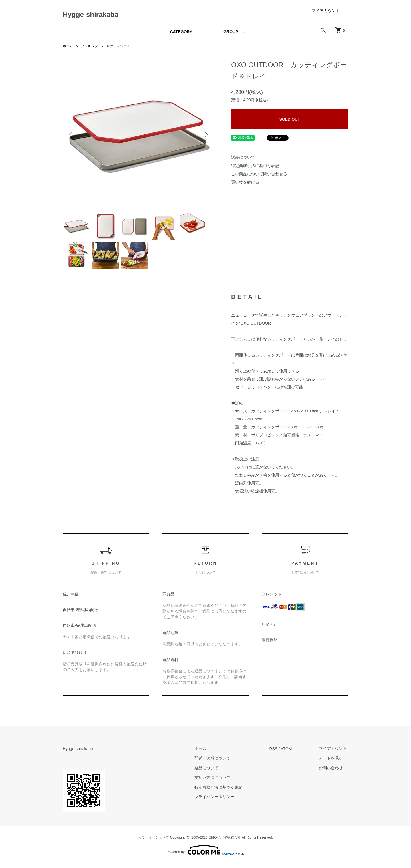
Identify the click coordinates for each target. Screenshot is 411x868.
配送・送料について (216, 763)
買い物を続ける (245, 184)
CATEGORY (181, 34)
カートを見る (332, 763)
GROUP (231, 34)
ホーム (68, 48)
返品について (243, 159)
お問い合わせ (332, 772)
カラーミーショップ (154, 842)
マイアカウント (326, 13)
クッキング (90, 48)
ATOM (289, 753)
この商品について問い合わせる (259, 176)
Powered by (205, 854)
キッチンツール (118, 48)
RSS (276, 753)
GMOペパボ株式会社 (225, 842)
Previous (71, 136)
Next (205, 136)
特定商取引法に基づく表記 (255, 168)
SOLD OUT (290, 121)
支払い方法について (216, 782)
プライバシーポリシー (218, 801)
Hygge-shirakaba (95, 15)
